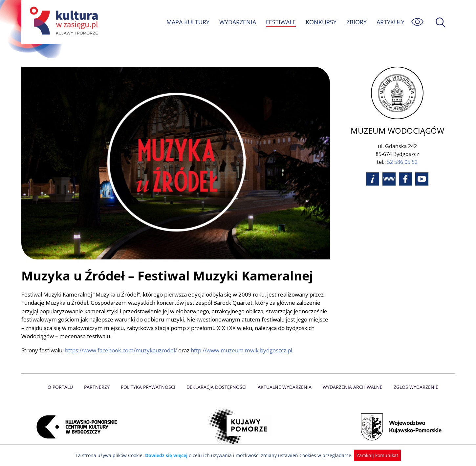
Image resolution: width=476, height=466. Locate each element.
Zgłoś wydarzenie (413, 387)
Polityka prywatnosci (150, 387)
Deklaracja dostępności (217, 387)
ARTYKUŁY (390, 22)
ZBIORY (356, 22)
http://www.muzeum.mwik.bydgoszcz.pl (246, 350)
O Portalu (63, 387)
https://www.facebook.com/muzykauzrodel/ (123, 350)
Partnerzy (99, 387)
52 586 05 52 (402, 162)
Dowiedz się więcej (169, 455)
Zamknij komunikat (373, 455)
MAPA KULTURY (187, 22)
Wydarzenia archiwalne (351, 387)
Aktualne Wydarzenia (284, 387)
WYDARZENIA (237, 22)
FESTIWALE (281, 22)
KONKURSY (321, 22)
